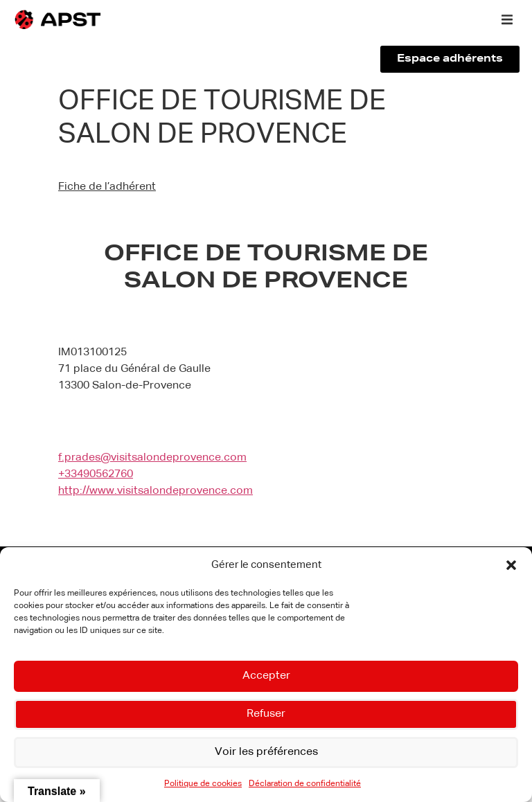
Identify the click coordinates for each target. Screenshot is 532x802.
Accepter (266, 676)
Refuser (266, 714)
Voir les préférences (266, 752)
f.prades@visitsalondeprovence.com (152, 458)
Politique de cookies (203, 784)
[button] (511, 565)
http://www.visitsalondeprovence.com (156, 491)
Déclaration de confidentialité (305, 784)
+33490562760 (96, 474)
